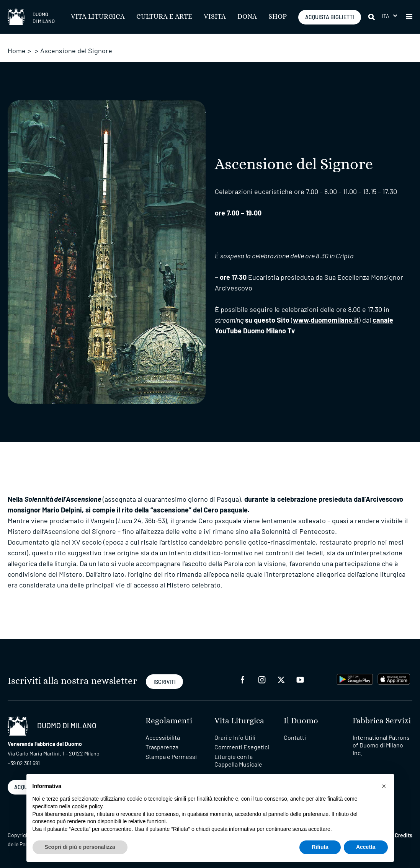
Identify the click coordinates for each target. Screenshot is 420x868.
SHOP (278, 17)
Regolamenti (169, 721)
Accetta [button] (366, 847)
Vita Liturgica (98, 17)
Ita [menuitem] (386, 16)
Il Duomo (301, 721)
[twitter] (281, 679)
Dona (247, 17)
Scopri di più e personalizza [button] (80, 847)
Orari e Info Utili (235, 737)
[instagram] (262, 679)
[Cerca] (372, 17)
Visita (215, 17)
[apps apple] (394, 678)
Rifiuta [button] (320, 847)
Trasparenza (162, 747)
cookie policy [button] (87, 806)
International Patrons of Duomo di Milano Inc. (381, 745)
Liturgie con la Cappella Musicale (238, 760)
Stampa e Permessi (171, 756)
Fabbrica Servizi (382, 721)
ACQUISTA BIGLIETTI (330, 17)
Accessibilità (163, 737)
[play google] (355, 678)
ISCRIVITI (165, 682)
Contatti (295, 737)
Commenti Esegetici (242, 747)
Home (17, 51)
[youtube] (300, 679)
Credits (404, 835)
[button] (409, 17)
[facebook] (243, 679)
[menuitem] (389, 16)
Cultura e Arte (164, 17)
